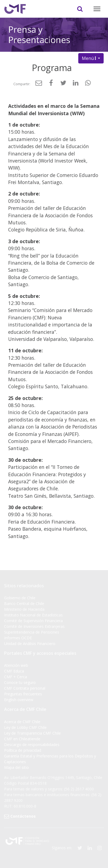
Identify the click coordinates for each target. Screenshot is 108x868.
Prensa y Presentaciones (39, 33)
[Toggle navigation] (97, 9)
